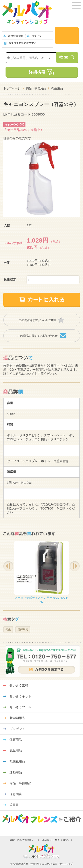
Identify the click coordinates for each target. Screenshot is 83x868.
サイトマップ (66, 864)
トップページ (12, 88)
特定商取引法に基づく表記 (44, 864)
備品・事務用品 (36, 88)
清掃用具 (23, 629)
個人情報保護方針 (19, 864)
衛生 (8, 629)
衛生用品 (57, 88)
